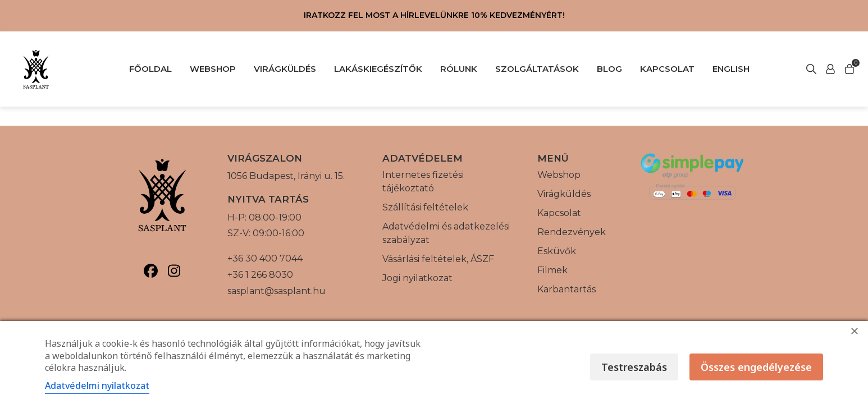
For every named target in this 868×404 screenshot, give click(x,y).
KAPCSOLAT (667, 69)
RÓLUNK (459, 69)
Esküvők (557, 251)
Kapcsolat (559, 213)
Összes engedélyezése (756, 367)
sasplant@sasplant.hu (277, 291)
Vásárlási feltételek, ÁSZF (438, 259)
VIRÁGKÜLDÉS (285, 69)
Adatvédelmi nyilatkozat (97, 385)
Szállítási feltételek (425, 207)
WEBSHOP (213, 69)
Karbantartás (567, 289)
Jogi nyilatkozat (417, 278)
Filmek (552, 270)
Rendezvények (572, 232)
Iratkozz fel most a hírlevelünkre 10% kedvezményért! (434, 15)
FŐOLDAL (150, 69)
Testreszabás (634, 367)
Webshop (559, 175)
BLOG (609, 69)
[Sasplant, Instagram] (174, 271)
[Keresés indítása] (830, 69)
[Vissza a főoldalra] (36, 69)
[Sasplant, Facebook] (151, 271)
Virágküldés (564, 194)
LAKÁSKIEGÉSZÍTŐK (378, 69)
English (731, 69)
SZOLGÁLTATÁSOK (537, 69)
